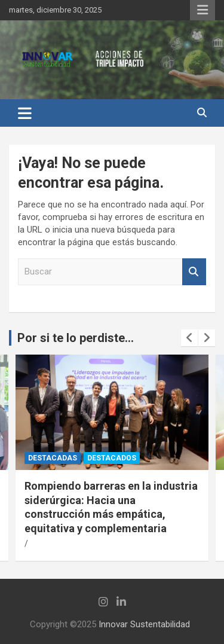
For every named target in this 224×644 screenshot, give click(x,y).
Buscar (194, 272)
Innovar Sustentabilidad (144, 624)
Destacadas (53, 458)
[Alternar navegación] (25, 113)
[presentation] (189, 338)
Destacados (112, 458)
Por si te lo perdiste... (76, 338)
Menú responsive (202, 10)
